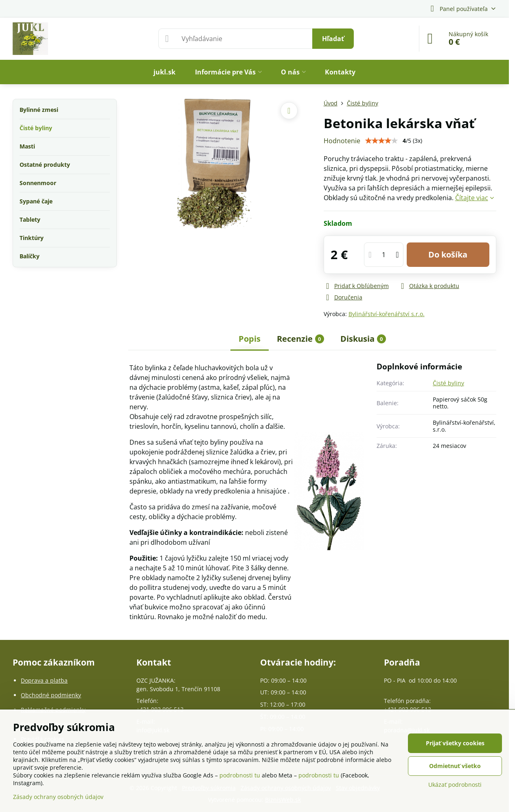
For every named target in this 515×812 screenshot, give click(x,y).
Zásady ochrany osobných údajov (58, 797)
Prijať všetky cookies (455, 743)
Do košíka (448, 254)
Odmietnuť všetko (455, 766)
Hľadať (333, 39)
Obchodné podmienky (51, 695)
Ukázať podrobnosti (455, 785)
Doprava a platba (44, 680)
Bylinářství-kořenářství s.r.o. (387, 314)
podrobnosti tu (240, 775)
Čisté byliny (448, 383)
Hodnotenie (342, 141)
